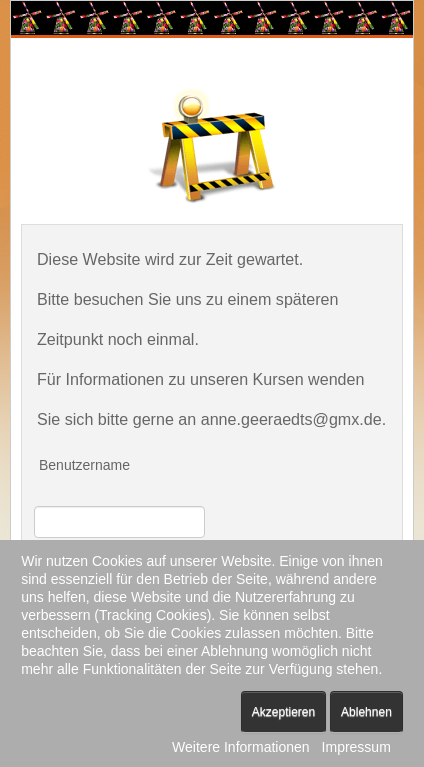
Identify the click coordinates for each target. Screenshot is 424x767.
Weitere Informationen (240, 747)
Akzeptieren (283, 712)
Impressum (356, 747)
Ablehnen (366, 712)
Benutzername (84, 465)
